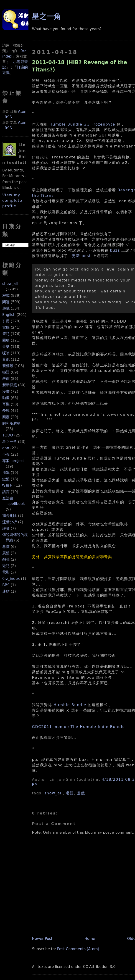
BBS (6, 585)
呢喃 (6, 353)
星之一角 (10, 442)
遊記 (6, 566)
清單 (6, 473)
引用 (6, 321)
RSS (8, 117)
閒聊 (6, 302)
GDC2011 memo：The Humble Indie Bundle (78, 727)
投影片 (8, 485)
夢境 (6, 411)
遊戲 (6, 308)
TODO (8, 435)
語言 (6, 492)
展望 (6, 553)
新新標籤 (10, 385)
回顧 (6, 340)
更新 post (81, 256)
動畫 (6, 398)
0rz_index (11, 579)
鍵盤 (6, 479)
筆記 (6, 334)
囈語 (6, 372)
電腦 (6, 327)
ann (6, 448)
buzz (115, 250)
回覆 (6, 417)
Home (90, 939)
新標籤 (8, 366)
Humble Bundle (70, 705)
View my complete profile (12, 201)
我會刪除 (10, 516)
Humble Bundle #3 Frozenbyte (82, 124)
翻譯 (6, 559)
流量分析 (10, 522)
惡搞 (6, 547)
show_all (10, 284)
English (9, 315)
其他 (6, 359)
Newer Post (42, 939)
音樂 (6, 347)
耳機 (6, 404)
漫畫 (6, 391)
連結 (6, 591)
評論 (6, 528)
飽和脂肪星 (11, 423)
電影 (6, 572)
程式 (6, 296)
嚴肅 (6, 379)
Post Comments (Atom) (78, 949)
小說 (6, 454)
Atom (23, 112)
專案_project (13, 461)
